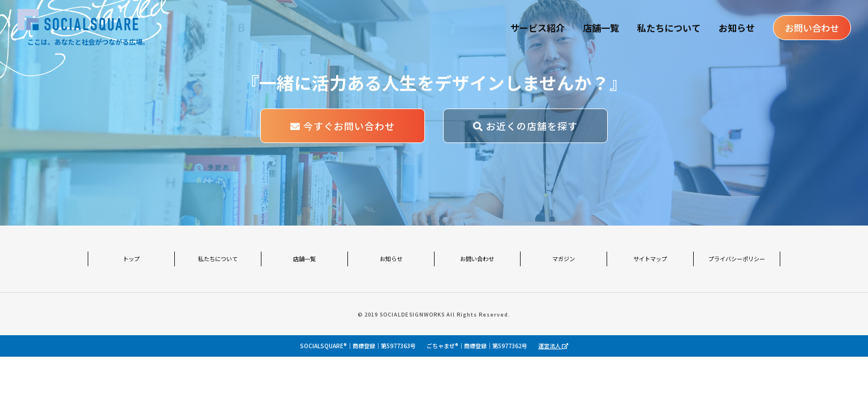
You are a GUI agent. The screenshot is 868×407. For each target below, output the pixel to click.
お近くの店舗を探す (525, 126)
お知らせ (736, 28)
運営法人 (553, 346)
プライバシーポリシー (737, 258)
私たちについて (668, 28)
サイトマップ (650, 258)
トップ (131, 258)
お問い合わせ (811, 28)
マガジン (564, 258)
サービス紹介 (537, 28)
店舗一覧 (600, 28)
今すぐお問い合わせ (343, 126)
